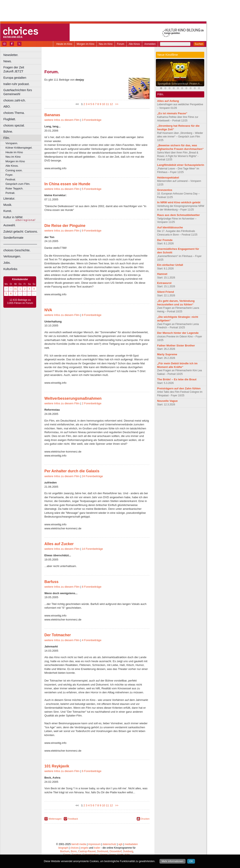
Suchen (199, 44)
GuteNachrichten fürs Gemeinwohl (18, 92)
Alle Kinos (134, 44)
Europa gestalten (15, 78)
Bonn (74, 851)
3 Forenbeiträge (92, 120)
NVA (48, 310)
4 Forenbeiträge (92, 640)
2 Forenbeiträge (92, 403)
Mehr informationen (172, 861)
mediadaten (131, 844)
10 (104, 104)
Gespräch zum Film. (18, 184)
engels (84, 848)
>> (116, 104)
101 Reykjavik (57, 766)
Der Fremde (165, 240)
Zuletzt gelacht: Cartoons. (21, 232)
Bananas (52, 115)
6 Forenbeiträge (92, 771)
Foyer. (9, 175)
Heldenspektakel (168, 178)
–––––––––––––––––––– (20, 244)
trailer (97, 848)
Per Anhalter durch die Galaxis (72, 471)
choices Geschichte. (17, 250)
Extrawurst (164, 283)
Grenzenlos (165, 190)
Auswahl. (9, 225)
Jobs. (7, 263)
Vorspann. (12, 143)
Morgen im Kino (85, 44)
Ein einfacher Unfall (170, 265)
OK (191, 861)
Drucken (145, 819)
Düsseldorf (116, 851)
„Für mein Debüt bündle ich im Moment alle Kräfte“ (177, 365)
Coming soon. (14, 170)
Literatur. (9, 198)
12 (111, 104)
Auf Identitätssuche (170, 227)
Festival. (11, 179)
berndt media (79, 844)
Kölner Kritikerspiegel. (19, 148)
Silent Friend (166, 292)
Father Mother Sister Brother (176, 345)
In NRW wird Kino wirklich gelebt (179, 202)
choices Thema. (14, 113)
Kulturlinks (10, 269)
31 (15, 289)
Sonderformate (13, 238)
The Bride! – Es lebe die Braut (177, 379)
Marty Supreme (167, 354)
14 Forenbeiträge (92, 549)
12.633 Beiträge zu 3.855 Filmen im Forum (20, 302)
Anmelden (150, 44)
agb (121, 844)
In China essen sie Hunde (67, 184)
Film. (7, 138)
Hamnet (162, 274)
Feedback (73, 819)
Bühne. (8, 132)
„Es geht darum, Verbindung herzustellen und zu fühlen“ (176, 303)
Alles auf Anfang (168, 101)
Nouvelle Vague (167, 401)
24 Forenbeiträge (92, 476)
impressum (95, 844)
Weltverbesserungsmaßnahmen (73, 398)
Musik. (8, 205)
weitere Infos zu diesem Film (62, 120)
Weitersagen (55, 819)
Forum (121, 44)
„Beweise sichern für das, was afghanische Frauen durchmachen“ (180, 147)
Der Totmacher (58, 635)
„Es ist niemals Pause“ (172, 113)
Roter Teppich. (14, 188)
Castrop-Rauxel (87, 851)
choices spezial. (14, 125)
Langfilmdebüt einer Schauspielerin (181, 165)
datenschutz (109, 844)
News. (8, 61)
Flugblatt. (10, 119)
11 (107, 104)
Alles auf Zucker (59, 544)
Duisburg (128, 851)
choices (75, 848)
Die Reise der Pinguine (65, 226)
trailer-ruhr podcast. (17, 84)
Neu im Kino (106, 44)
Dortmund (103, 851)
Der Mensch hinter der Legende (178, 333)
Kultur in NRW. (13, 217)
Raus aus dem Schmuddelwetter (178, 215)
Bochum (65, 851)
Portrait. (10, 193)
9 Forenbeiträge (92, 231)
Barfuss (51, 582)
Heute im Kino (64, 44)
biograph (63, 848)
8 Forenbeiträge (92, 315)
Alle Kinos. (12, 166)
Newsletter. (11, 55)
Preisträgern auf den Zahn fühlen (179, 388)
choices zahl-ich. (15, 100)
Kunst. (8, 211)
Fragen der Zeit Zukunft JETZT (23, 69)
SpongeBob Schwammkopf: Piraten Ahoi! (181, 84)
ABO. (7, 107)
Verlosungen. (12, 256)
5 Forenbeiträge (92, 189)
